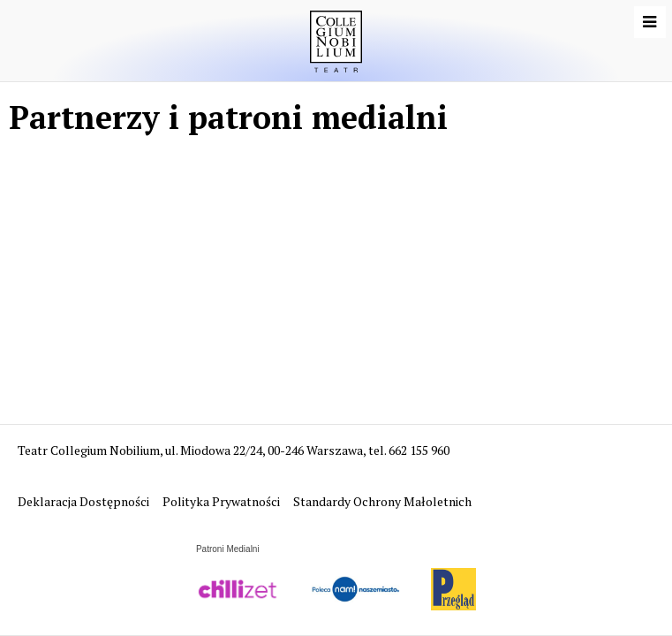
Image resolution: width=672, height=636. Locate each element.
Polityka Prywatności (223, 501)
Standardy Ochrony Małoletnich (382, 501)
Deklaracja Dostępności (85, 501)
